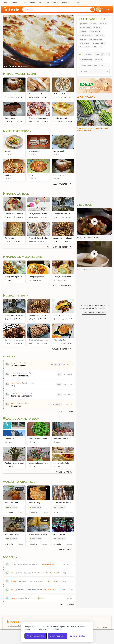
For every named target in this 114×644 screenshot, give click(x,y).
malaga (10, 466)
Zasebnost (95, 627)
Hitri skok (84, 71)
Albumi (32, 3)
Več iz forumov (66, 412)
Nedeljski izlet (39, 598)
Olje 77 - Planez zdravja (21, 376)
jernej (10, 280)
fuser (12, 403)
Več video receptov (62, 286)
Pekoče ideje (36, 280)
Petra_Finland (69, 241)
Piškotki (104, 627)
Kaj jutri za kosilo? (18, 366)
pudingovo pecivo (96, 39)
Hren (13, 386)
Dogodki (9, 557)
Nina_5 (46, 217)
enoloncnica (100, 35)
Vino (15, 3)
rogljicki (83, 39)
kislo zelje (97, 47)
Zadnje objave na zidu (20, 419)
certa (20, 97)
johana (13, 573)
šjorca (46, 121)
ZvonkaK (68, 217)
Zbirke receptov (16, 131)
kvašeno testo (85, 47)
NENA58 (14, 581)
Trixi (12, 363)
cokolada (97, 28)
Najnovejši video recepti (22, 257)
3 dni (106, 54)
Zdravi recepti (15, 296)
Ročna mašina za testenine (22, 396)
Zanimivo (65, 3)
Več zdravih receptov (61, 349)
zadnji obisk (88, 54)
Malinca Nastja (21, 217)
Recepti (7, 3)
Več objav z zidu (64, 472)
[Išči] (92, 9)
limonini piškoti (85, 28)
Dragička (10, 512)
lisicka (58, 442)
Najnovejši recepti (18, 194)
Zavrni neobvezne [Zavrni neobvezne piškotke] (58, 636)
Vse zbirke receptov (62, 184)
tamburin (19, 241)
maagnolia (71, 121)
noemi (10, 442)
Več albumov (65, 550)
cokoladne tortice (98, 43)
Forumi (23, 3)
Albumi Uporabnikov (19, 482)
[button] (104, 9)
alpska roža (15, 383)
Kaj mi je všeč (16, 406)
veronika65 (14, 373)
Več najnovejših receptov (59, 247)
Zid (40, 3)
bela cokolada (95, 31)
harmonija (47, 97)
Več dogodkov (66, 605)
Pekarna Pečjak (61, 280)
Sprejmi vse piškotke (36, 636)
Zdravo (55, 3)
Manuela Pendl (70, 319)
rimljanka (14, 393)
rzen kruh (103, 24)
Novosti (76, 3)
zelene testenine (86, 35)
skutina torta (84, 43)
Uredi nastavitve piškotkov (94, 313)
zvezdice (83, 31)
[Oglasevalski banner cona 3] (95, 167)
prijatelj (93, 24)
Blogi (47, 3)
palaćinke (84, 24)
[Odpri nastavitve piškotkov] (78, 636)
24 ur (98, 54)
